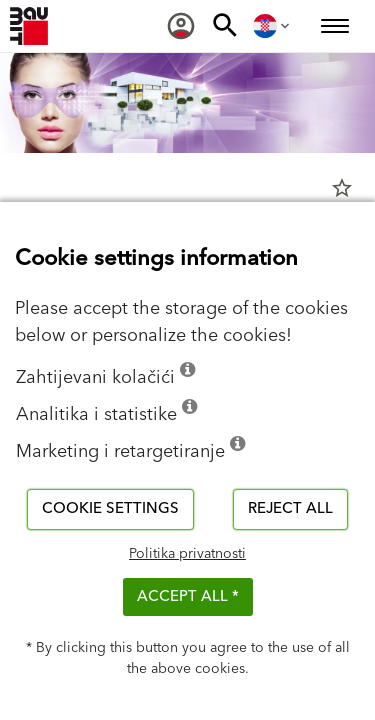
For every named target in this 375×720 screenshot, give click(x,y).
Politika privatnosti (187, 554)
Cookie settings (110, 508)
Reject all (290, 508)
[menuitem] (181, 26)
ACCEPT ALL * (188, 596)
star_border (342, 188)
